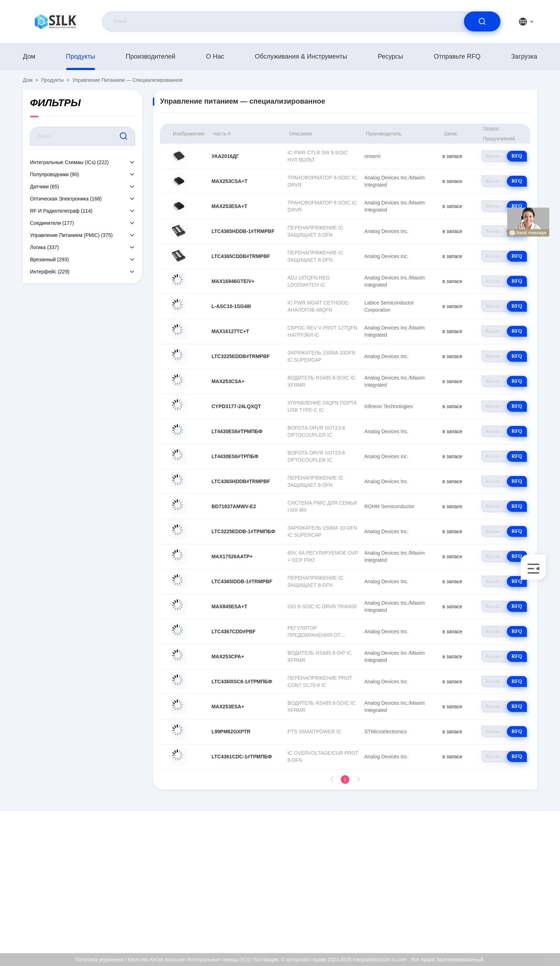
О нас (215, 56)
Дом (29, 56)
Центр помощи (506, 926)
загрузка (524, 56)
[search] (482, 21)
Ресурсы (391, 56)
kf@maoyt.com (69, 881)
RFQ (517, 156)
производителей (151, 56)
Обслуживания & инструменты (301, 56)
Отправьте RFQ (457, 56)
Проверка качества (511, 896)
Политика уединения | (101, 960)
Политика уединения (513, 911)
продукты (81, 56)
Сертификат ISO (508, 880)
